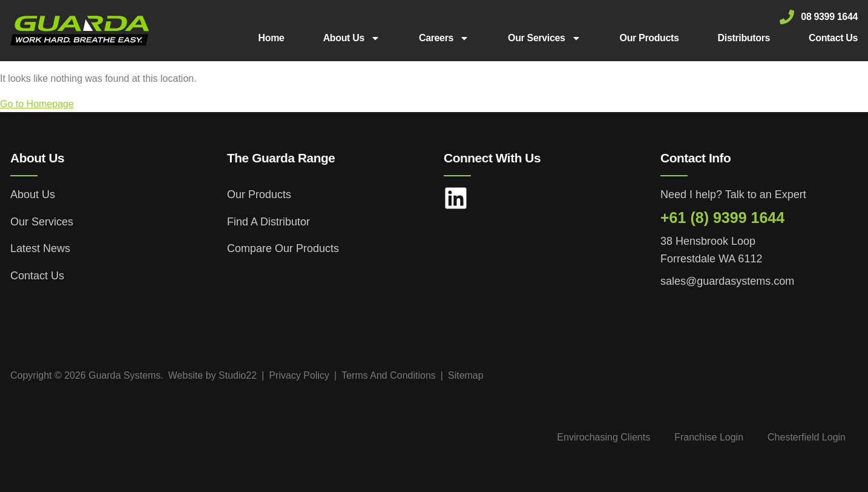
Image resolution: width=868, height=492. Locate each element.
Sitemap (466, 375)
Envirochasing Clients (603, 437)
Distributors (744, 38)
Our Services (544, 38)
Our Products (649, 38)
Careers (444, 38)
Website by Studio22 (212, 375)
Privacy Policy (299, 375)
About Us (352, 38)
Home (271, 38)
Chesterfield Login (807, 437)
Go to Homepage (37, 104)
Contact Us (833, 38)
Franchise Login (709, 437)
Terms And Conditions (389, 375)
